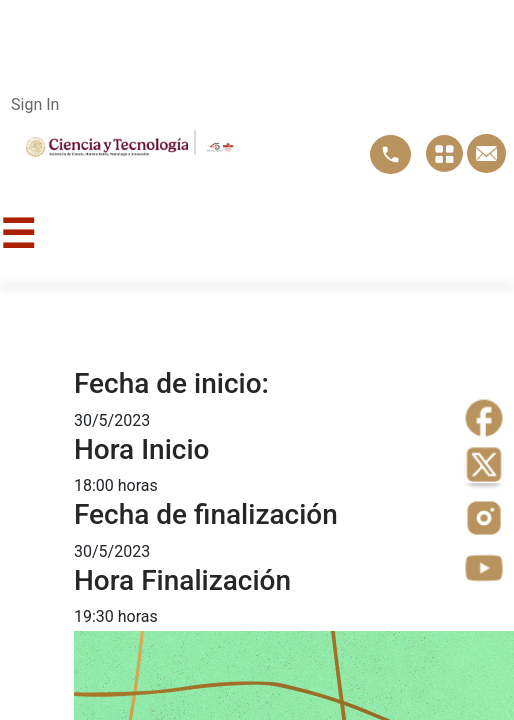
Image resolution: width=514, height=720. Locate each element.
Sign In (35, 104)
